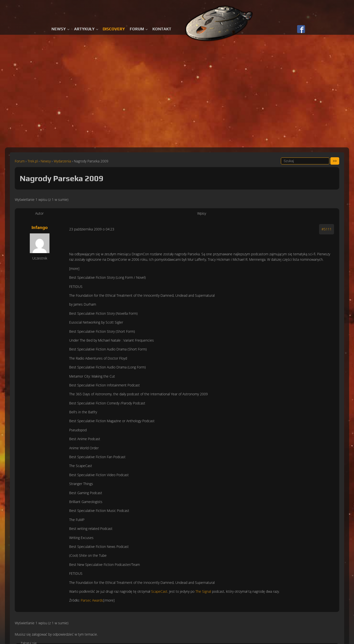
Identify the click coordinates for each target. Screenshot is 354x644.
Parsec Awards (92, 600)
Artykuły (84, 29)
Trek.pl (33, 161)
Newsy (59, 29)
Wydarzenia (62, 161)
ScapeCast (159, 591)
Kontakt (162, 29)
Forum (137, 29)
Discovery (114, 29)
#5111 (327, 229)
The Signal (203, 591)
